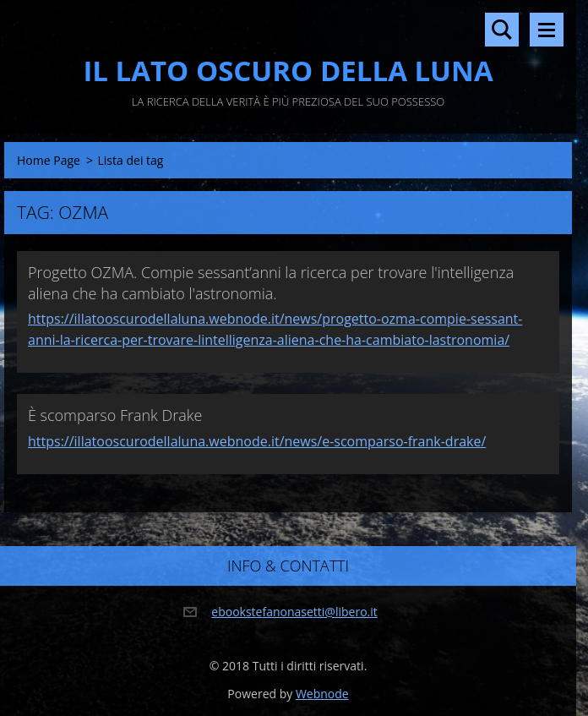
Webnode (322, 694)
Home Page (49, 160)
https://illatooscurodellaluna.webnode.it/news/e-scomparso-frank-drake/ (257, 441)
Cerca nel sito (502, 30)
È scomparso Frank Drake (115, 415)
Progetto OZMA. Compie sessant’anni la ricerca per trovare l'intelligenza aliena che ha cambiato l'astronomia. (271, 283)
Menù (547, 30)
